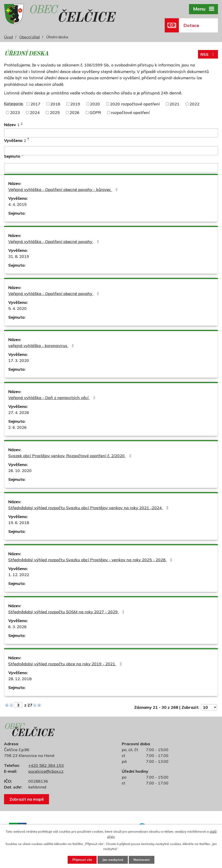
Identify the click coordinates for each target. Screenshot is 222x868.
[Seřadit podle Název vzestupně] (22, 123)
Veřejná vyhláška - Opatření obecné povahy (54, 242)
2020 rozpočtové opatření (135, 104)
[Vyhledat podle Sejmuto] (111, 168)
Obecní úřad (29, 37)
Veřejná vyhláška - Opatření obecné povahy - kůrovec (64, 190)
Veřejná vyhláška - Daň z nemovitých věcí (53, 398)
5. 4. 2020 (18, 308)
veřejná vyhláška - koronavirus (42, 346)
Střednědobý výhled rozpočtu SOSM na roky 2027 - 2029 (67, 612)
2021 (175, 104)
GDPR (95, 112)
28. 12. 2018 (20, 679)
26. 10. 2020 (20, 471)
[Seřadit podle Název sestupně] (22, 124)
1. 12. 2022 (19, 575)
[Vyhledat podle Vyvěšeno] (111, 151)
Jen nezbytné (113, 860)
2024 (35, 112)
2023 (15, 112)
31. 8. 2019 (19, 256)
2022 (195, 104)
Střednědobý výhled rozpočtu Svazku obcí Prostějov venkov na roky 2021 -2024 (89, 508)
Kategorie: (14, 103)
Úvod (8, 37)
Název (12, 125)
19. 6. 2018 (19, 523)
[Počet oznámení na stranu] (209, 707)
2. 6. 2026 (18, 427)
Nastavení (142, 860)
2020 (95, 104)
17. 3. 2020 (19, 360)
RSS (208, 54)
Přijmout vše (82, 860)
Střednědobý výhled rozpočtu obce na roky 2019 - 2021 (66, 664)
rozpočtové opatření (130, 112)
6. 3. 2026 (18, 627)
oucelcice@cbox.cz (46, 771)
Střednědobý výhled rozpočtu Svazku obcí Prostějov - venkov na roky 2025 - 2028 (91, 560)
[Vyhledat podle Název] (111, 133)
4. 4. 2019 (18, 204)
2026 (75, 112)
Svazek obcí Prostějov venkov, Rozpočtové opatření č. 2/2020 (71, 456)
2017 (36, 104)
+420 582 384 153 (46, 765)
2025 (55, 112)
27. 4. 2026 (19, 412)
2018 (55, 104)
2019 (75, 104)
